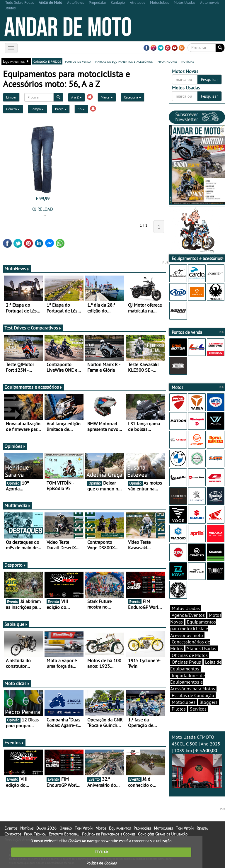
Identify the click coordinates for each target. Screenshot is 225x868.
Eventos (14, 743)
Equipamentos (120, 828)
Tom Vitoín (84, 828)
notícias (188, 61)
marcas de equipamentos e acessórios (124, 61)
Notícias (27, 828)
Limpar (11, 97)
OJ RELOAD (43, 209)
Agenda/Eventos (188, 615)
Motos (101, 828)
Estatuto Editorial (64, 834)
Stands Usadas (202, 648)
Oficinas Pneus (186, 662)
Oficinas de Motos (190, 655)
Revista (202, 828)
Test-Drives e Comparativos (33, 328)
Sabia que (16, 624)
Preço (61, 109)
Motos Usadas (186, 608)
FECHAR (101, 852)
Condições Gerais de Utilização (163, 834)
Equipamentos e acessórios (33, 387)
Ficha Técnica (35, 834)
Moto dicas (17, 683)
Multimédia (18, 505)
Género (13, 109)
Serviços (198, 709)
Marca (107, 97)
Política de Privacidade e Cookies (109, 834)
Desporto (15, 565)
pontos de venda (78, 61)
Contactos (13, 834)
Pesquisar (209, 79)
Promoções (142, 828)
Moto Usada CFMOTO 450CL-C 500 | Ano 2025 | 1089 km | (197, 761)
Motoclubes (184, 702)
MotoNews (17, 269)
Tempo (37, 109)
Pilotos (179, 709)
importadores (167, 61)
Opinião (66, 828)
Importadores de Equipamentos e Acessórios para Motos (193, 682)
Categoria (133, 97)
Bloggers (208, 702)
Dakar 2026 (46, 828)
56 (81, 109)
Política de (101, 863)
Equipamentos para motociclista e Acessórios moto (193, 629)
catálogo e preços (47, 61)
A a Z (76, 97)
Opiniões (15, 446)
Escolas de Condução (193, 695)
